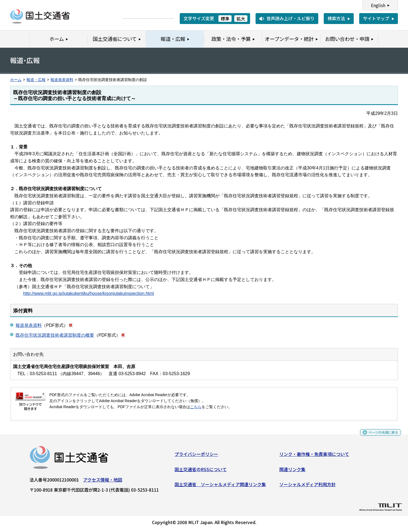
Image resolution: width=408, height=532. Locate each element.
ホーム (16, 80)
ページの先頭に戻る (379, 436)
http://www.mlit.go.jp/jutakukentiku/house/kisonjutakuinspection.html (88, 293)
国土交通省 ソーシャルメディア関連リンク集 (220, 486)
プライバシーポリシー (196, 456)
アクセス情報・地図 (103, 482)
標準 (225, 19)
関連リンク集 (292, 471)
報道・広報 (36, 80)
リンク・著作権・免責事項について (314, 456)
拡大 (241, 19)
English (378, 5)
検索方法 (336, 18)
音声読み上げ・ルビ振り (290, 18)
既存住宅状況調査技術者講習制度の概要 (55, 335)
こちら (196, 407)
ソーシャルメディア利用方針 (307, 486)
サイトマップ (376, 18)
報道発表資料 (62, 80)
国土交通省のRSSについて (201, 471)
